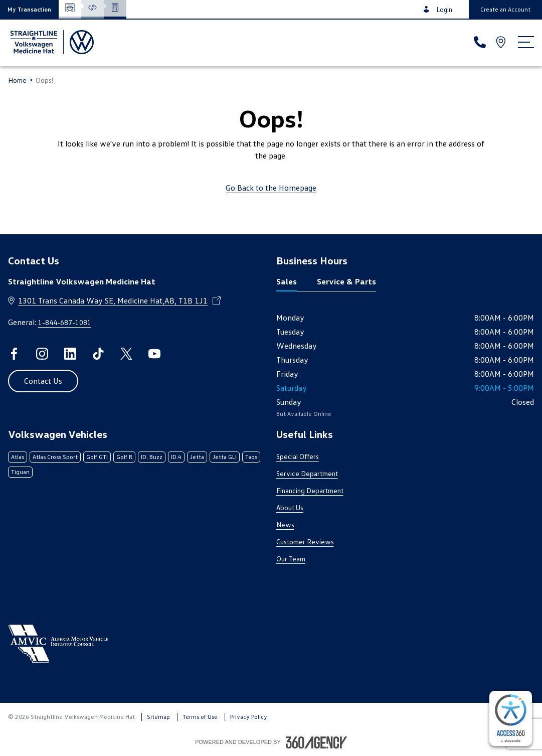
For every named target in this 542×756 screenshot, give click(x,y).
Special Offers (298, 456)
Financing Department (310, 490)
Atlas (18, 457)
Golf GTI (97, 457)
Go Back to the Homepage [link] (271, 188)
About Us (290, 507)
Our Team (291, 559)
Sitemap (158, 717)
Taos (251, 457)
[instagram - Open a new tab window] (42, 354)
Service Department (307, 473)
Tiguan (20, 472)
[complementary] (511, 718)
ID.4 (176, 457)
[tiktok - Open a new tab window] (98, 354)
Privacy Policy (249, 717)
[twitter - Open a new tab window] (126, 354)
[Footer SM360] (316, 742)
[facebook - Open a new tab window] (14, 354)
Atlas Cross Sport (55, 457)
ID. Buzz (152, 457)
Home (17, 80)
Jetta (197, 457)
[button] (29, 9)
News (285, 524)
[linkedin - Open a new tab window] (70, 354)
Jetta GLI (225, 457)
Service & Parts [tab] (346, 281)
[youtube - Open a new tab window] (154, 354)
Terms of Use (200, 717)
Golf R (124, 457)
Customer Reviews (305, 542)
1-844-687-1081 (65, 322)
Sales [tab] (287, 281)
